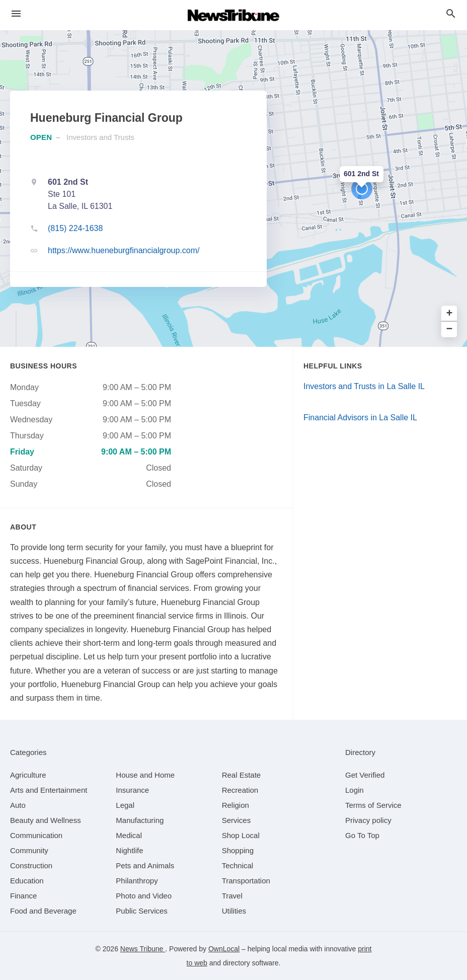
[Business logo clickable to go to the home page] (233, 15)
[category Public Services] (142, 911)
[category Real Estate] (242, 775)
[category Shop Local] (241, 835)
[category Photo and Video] (144, 896)
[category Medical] (129, 835)
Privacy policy (368, 820)
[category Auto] (18, 805)
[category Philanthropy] (137, 881)
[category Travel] (232, 896)
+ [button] (450, 314)
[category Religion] (236, 805)
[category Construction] (31, 865)
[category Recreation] (240, 790)
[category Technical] (238, 865)
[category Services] (237, 820)
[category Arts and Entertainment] (49, 790)
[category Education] (27, 881)
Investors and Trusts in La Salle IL (364, 386)
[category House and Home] (145, 775)
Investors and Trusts (100, 137)
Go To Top (362, 835)
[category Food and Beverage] (43, 911)
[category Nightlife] (129, 850)
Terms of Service (373, 805)
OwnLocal (224, 949)
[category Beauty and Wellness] (46, 820)
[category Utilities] (234, 911)
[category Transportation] (246, 881)
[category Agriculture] (28, 775)
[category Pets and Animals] (145, 865)
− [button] (450, 329)
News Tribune (143, 949)
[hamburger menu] (16, 14)
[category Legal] (125, 805)
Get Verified (365, 775)
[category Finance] (23, 896)
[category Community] (29, 850)
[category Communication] (36, 835)
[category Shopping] (238, 850)
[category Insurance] (132, 790)
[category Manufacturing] (140, 820)
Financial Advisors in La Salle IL (360, 418)
